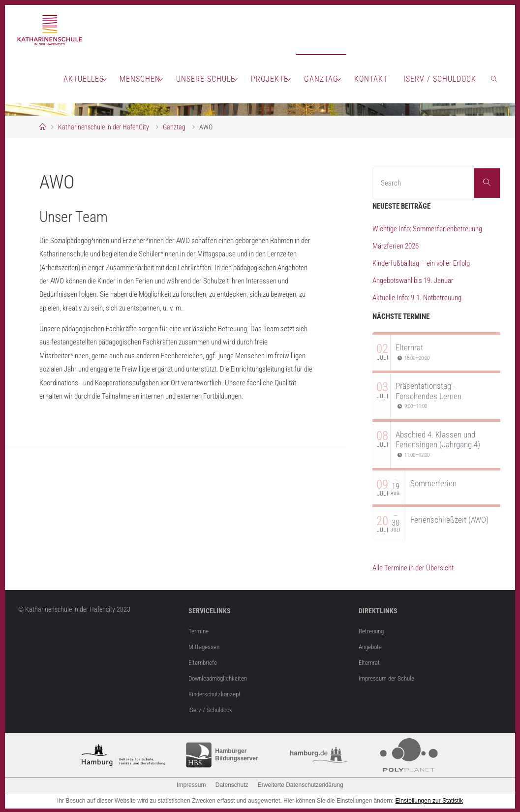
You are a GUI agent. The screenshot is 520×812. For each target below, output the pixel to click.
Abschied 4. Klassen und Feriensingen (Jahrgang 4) (438, 440)
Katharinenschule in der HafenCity (104, 127)
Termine (199, 631)
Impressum (191, 783)
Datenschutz (232, 783)
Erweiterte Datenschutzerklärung (301, 783)
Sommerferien (433, 483)
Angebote (371, 646)
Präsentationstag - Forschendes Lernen (428, 391)
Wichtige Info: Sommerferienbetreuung (427, 229)
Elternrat (409, 347)
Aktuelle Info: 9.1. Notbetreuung (417, 298)
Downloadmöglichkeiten (221, 677)
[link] (495, 79)
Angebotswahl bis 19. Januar (413, 281)
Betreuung (372, 631)
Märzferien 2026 (396, 246)
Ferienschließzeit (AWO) (449, 520)
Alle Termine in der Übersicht (413, 568)
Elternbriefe (203, 662)
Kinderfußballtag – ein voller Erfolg (421, 263)
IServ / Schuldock (211, 708)
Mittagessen (205, 646)
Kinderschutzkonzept (216, 693)
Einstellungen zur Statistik (429, 799)
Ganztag (174, 127)
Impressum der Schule (388, 677)
